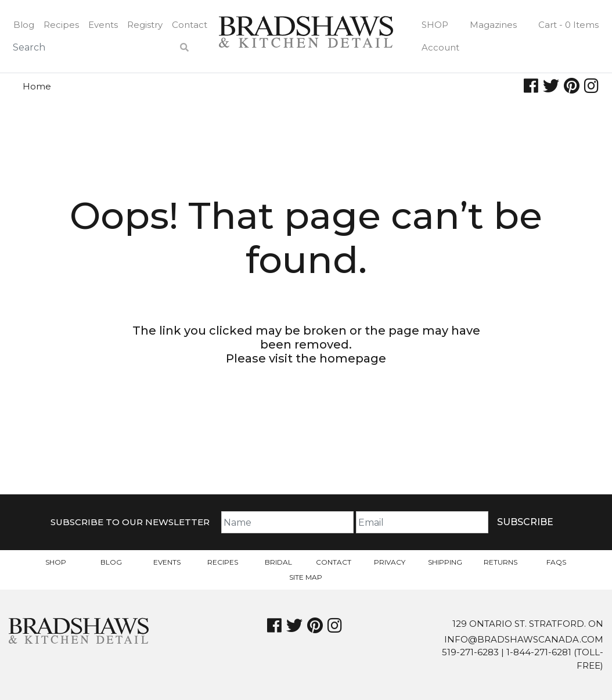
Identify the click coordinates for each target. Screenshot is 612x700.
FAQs (556, 562)
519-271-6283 (470, 652)
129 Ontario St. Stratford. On (528, 624)
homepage (353, 358)
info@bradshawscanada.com (524, 639)
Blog (24, 25)
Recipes (61, 25)
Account (440, 47)
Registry (145, 25)
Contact (190, 25)
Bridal (278, 562)
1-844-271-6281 (539, 652)
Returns (501, 562)
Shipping (445, 562)
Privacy (390, 562)
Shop (435, 25)
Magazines (493, 25)
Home (37, 86)
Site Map (306, 577)
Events (103, 25)
